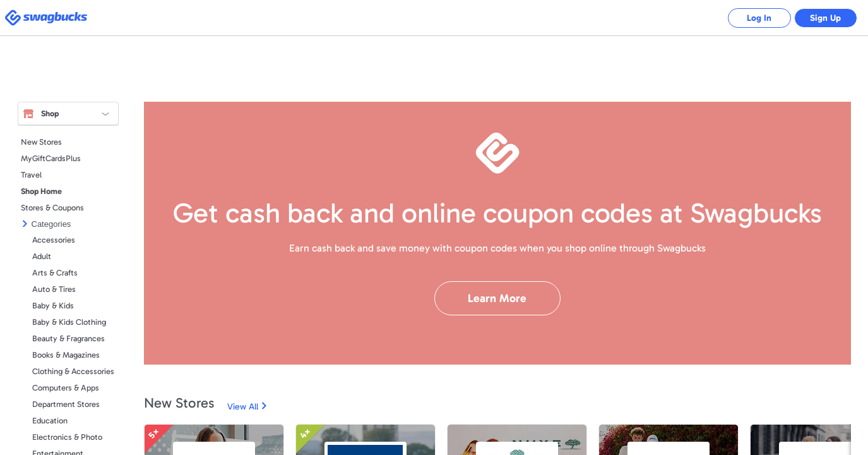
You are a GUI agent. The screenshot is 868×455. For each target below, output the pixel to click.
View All (243, 407)
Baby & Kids (53, 306)
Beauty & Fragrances (68, 338)
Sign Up (825, 18)
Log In (759, 18)
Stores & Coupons (52, 208)
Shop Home (41, 191)
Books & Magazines (66, 355)
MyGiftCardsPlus (51, 158)
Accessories (54, 240)
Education (50, 421)
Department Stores (66, 404)
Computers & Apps (66, 388)
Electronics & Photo (67, 437)
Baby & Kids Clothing (69, 322)
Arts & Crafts (55, 273)
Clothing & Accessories (73, 371)
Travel (31, 175)
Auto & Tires (54, 289)
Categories (51, 224)
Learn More (497, 298)
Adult (42, 256)
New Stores (41, 142)
